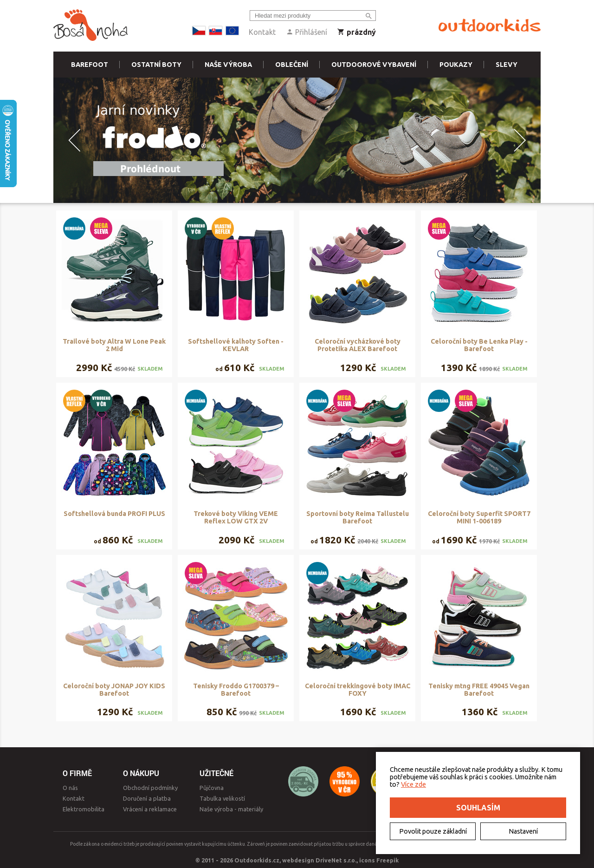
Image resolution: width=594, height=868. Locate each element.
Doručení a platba (147, 798)
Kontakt (262, 32)
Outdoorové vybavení (374, 65)
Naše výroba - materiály (231, 809)
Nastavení (523, 831)
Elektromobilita (84, 809)
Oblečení (292, 65)
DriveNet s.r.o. (336, 860)
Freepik (387, 860)
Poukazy (456, 65)
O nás (70, 788)
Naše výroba (228, 65)
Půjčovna (212, 788)
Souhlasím (478, 808)
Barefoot (90, 65)
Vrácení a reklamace (150, 809)
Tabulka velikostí (222, 798)
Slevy (507, 65)
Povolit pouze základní (433, 831)
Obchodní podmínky (150, 788)
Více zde (413, 784)
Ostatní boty (156, 65)
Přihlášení (307, 32)
